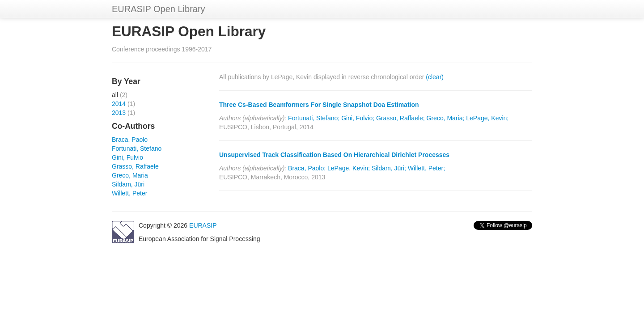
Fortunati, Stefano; (314, 118)
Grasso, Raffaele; (400, 118)
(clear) (435, 77)
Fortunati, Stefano (137, 148)
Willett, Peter (129, 193)
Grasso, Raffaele (135, 166)
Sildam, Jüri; (389, 168)
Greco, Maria (130, 175)
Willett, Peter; (426, 168)
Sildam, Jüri (128, 184)
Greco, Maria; (446, 118)
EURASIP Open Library (159, 9)
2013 (119, 113)
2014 (119, 104)
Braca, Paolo (130, 140)
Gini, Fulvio (127, 157)
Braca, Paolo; (307, 168)
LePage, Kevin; (487, 118)
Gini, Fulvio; (358, 118)
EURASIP (203, 225)
